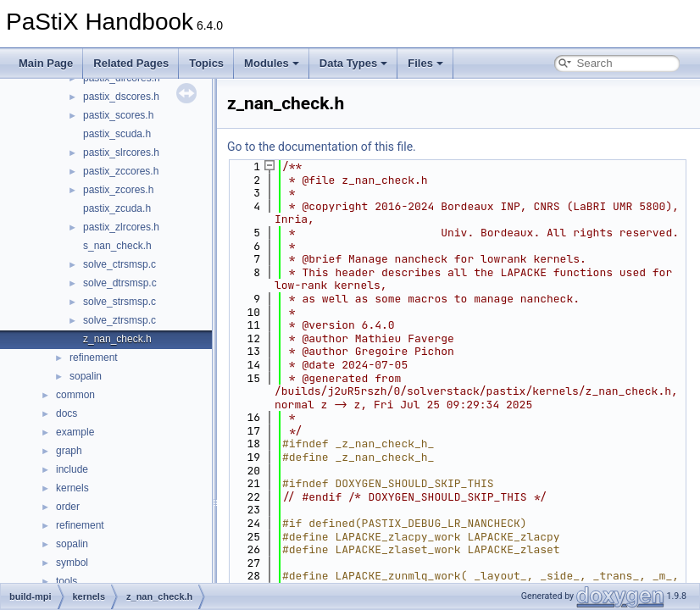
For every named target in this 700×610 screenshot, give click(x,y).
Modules (272, 63)
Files (425, 63)
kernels (72, 488)
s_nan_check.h (117, 246)
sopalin (86, 376)
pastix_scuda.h (117, 134)
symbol (72, 563)
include (72, 469)
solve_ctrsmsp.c (119, 264)
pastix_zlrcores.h (121, 227)
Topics (206, 63)
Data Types (353, 63)
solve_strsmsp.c (119, 302)
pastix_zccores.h (121, 171)
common (75, 395)
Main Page (46, 63)
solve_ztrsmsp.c (119, 320)
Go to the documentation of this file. (322, 147)
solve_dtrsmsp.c (120, 283)
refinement (94, 358)
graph (69, 451)
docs (67, 413)
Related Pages (131, 63)
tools (67, 581)
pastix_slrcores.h (121, 152)
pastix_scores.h (118, 115)
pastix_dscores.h (121, 97)
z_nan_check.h (117, 339)
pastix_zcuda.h (117, 208)
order (68, 507)
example (75, 432)
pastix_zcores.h (118, 190)
